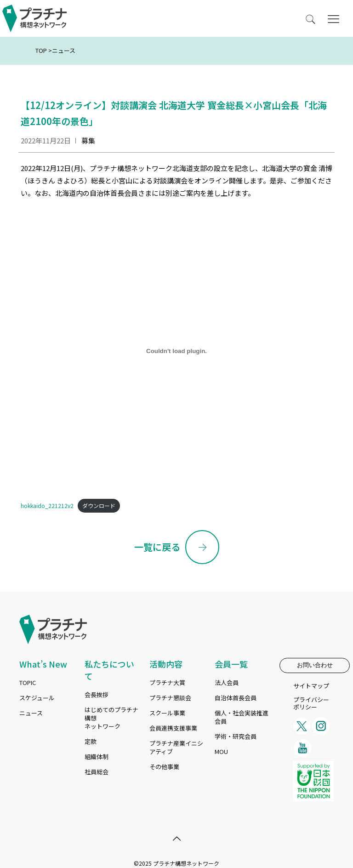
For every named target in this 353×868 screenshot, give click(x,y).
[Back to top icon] (176, 838)
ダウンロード (99, 505)
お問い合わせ (315, 665)
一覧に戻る (157, 547)
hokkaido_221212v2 (47, 505)
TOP (41, 50)
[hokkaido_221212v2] (176, 351)
